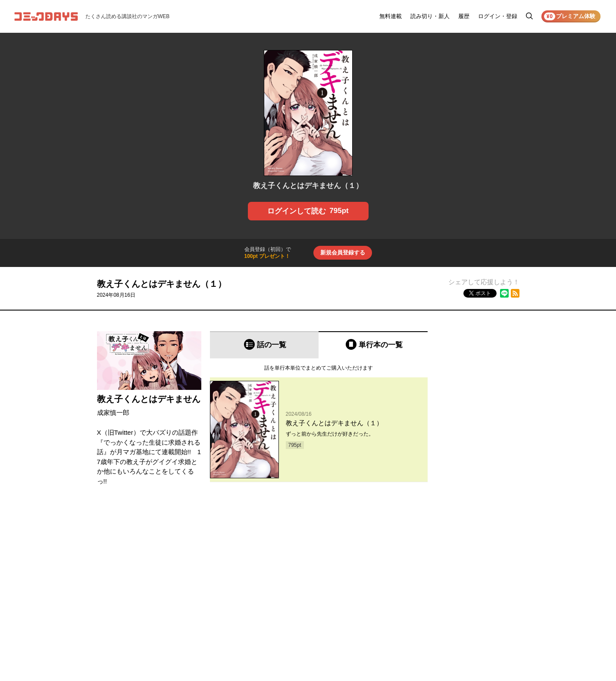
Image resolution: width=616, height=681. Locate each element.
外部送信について (488, 586)
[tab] (264, 345)
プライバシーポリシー (494, 574)
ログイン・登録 (498, 16)
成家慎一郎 (113, 413)
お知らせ (425, 562)
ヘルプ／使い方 (432, 574)
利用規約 (478, 562)
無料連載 (391, 16)
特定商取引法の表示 (491, 598)
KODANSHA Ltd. (205, 665)
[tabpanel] (319, 421)
